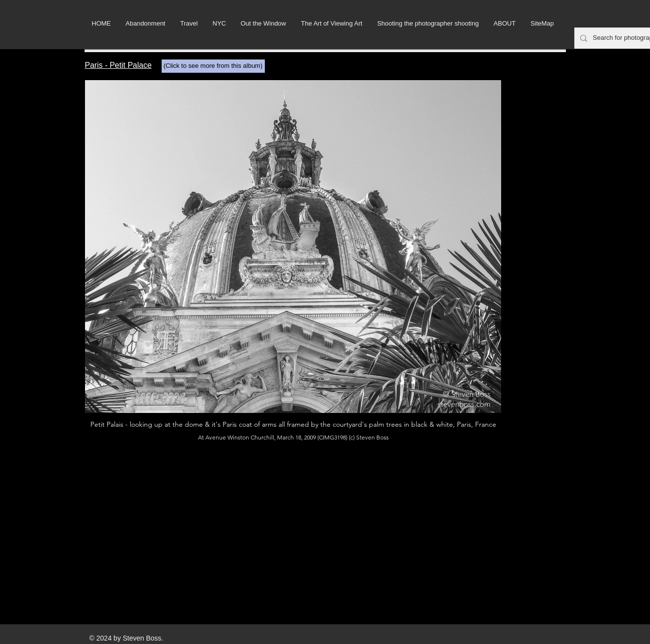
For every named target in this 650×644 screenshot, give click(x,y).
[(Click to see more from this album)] (213, 66)
